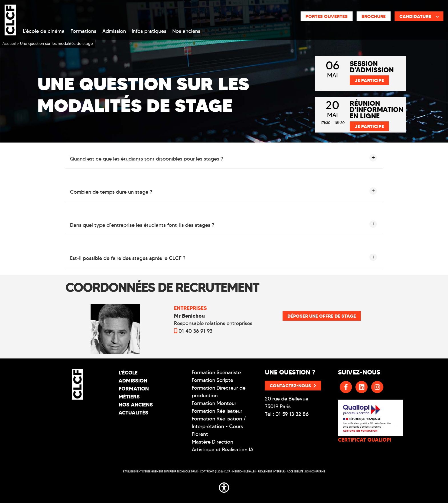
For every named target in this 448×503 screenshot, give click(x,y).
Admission (114, 31)
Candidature (419, 16)
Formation (134, 389)
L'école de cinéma (44, 31)
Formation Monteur (214, 403)
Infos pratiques (149, 31)
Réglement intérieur (271, 471)
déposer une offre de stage (322, 316)
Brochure (374, 16)
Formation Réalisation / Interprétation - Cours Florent (219, 426)
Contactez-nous (293, 386)
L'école (128, 373)
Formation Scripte (212, 380)
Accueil (9, 44)
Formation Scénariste (216, 372)
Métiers (129, 397)
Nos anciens (186, 31)
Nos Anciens (136, 405)
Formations (83, 31)
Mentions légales (244, 471)
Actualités (133, 413)
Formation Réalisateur (217, 411)
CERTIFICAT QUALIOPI (365, 440)
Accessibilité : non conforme (306, 471)
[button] (224, 486)
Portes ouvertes (327, 16)
